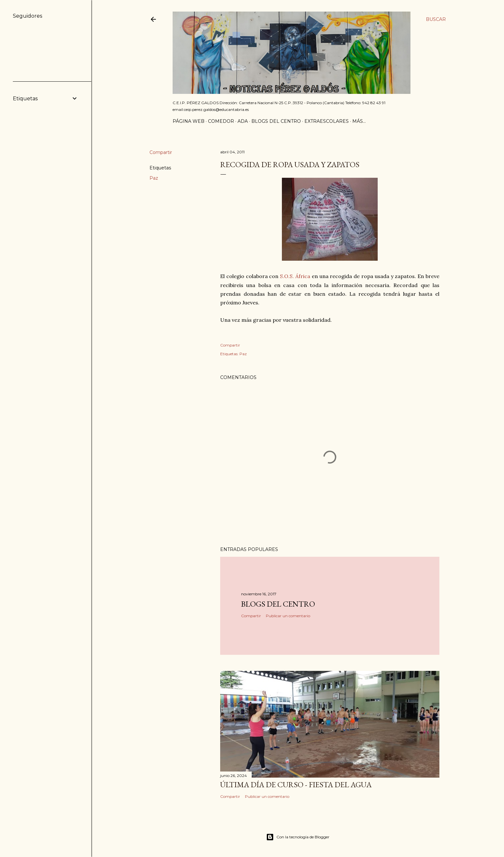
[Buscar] (436, 19)
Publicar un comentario (288, 616)
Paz (154, 178)
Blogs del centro (276, 121)
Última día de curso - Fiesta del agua (296, 785)
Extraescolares (327, 121)
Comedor (221, 121)
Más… (359, 121)
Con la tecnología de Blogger (298, 837)
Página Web (189, 121)
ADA (243, 121)
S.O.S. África (295, 276)
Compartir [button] (161, 152)
